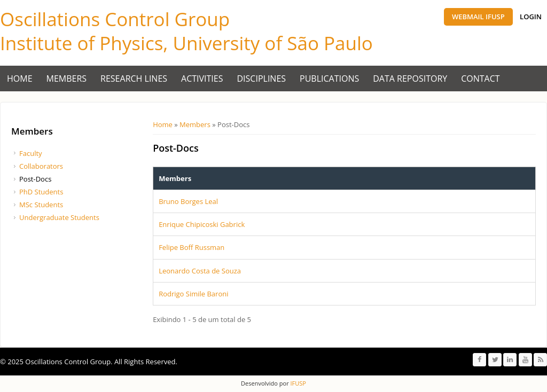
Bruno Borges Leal (188, 201)
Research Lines (134, 79)
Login (531, 17)
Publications (329, 79)
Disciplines (262, 79)
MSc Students (41, 205)
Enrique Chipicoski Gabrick (202, 224)
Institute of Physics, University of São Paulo (186, 43)
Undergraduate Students (59, 217)
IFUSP (298, 383)
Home (20, 79)
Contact (480, 79)
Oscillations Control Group (115, 19)
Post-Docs (35, 179)
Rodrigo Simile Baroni (193, 294)
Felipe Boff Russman (192, 247)
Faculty (31, 153)
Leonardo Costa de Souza (200, 271)
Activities (202, 79)
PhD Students (41, 192)
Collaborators (41, 166)
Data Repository (410, 79)
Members (67, 79)
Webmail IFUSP (478, 17)
